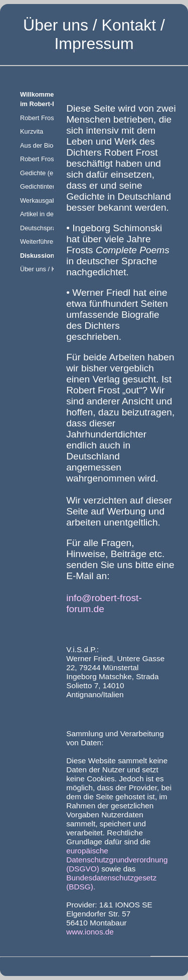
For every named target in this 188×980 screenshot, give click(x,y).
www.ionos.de (90, 932)
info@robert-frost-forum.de (104, 603)
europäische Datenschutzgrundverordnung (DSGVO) (117, 860)
